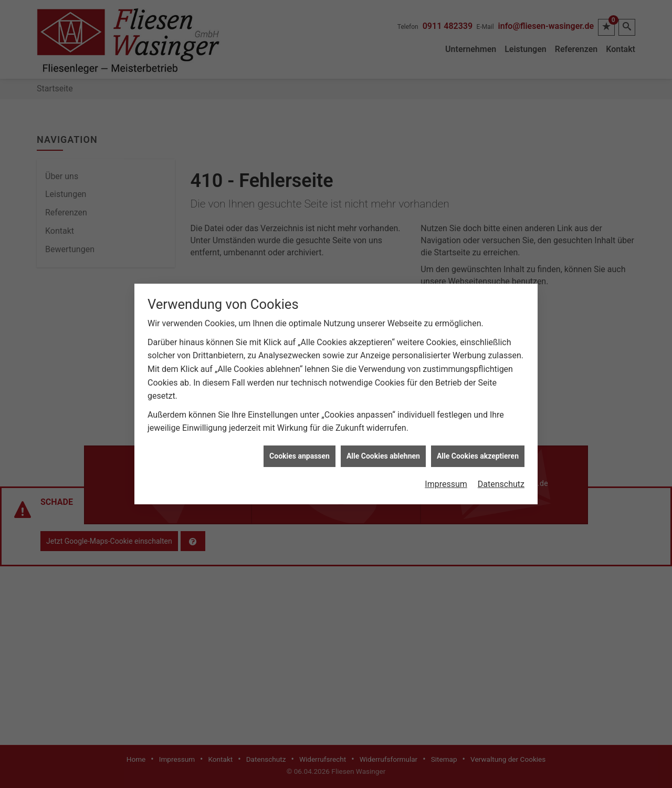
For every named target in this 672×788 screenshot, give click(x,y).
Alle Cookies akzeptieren (478, 448)
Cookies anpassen (300, 448)
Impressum (446, 476)
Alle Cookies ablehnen (383, 448)
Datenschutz (501, 476)
